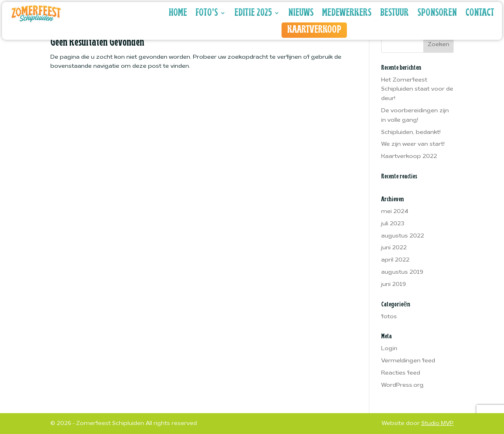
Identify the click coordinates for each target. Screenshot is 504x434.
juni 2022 (394, 248)
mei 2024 (395, 212)
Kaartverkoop (314, 30)
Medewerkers (347, 13)
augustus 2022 (403, 236)
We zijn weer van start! (413, 144)
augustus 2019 (402, 272)
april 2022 (395, 260)
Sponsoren (437, 13)
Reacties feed (401, 373)
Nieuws (301, 13)
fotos (389, 317)
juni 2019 (394, 285)
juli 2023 (393, 224)
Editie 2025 (253, 13)
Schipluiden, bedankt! (411, 133)
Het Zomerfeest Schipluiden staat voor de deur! (417, 90)
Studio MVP (437, 424)
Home (178, 13)
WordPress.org (402, 385)
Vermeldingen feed (408, 361)
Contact (480, 13)
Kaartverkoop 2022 (409, 157)
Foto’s (207, 13)
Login (389, 349)
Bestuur (394, 13)
